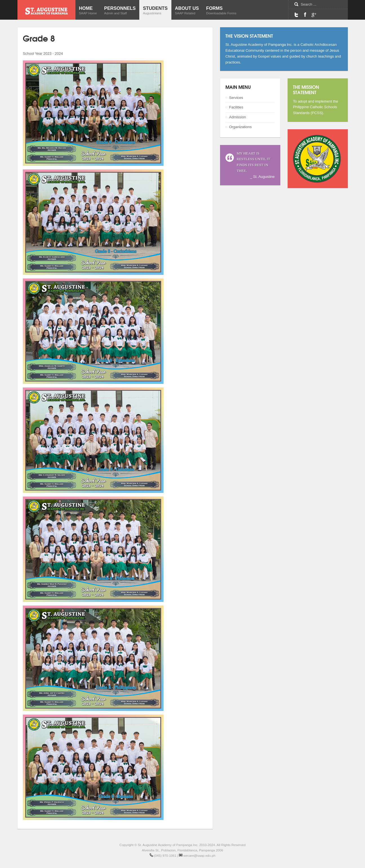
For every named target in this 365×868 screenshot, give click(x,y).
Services (236, 98)
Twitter (296, 15)
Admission (238, 117)
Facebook (305, 15)
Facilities (236, 107)
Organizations (240, 127)
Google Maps (314, 15)
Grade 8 (39, 38)
